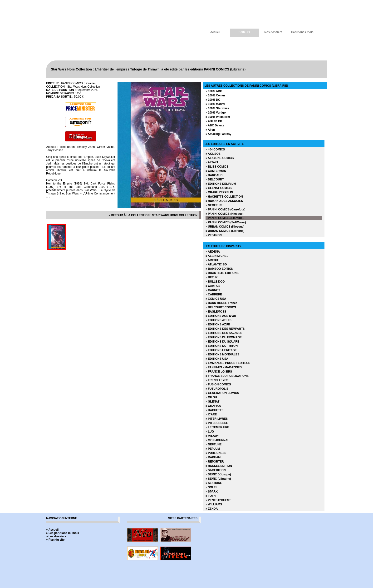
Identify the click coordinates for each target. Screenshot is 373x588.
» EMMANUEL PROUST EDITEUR (228, 363)
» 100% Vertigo (216, 113)
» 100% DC (213, 100)
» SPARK (212, 492)
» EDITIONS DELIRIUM (221, 184)
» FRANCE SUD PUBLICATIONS (227, 376)
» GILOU (211, 397)
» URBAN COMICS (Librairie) (225, 231)
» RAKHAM (213, 457)
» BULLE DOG (215, 282)
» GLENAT (212, 402)
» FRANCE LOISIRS (219, 372)
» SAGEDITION (216, 470)
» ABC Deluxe (215, 125)
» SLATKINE (214, 483)
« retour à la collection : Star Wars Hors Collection (153, 215)
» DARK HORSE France (221, 303)
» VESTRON (214, 235)
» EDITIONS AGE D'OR (221, 316)
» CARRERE (214, 294)
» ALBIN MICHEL (217, 256)
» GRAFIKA (213, 406)
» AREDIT (212, 260)
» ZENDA (212, 509)
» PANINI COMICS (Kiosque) (225, 214)
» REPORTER (215, 462)
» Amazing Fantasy (218, 134)
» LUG (210, 432)
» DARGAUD (214, 175)
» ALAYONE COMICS (220, 158)
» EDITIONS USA (217, 359)
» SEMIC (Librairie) (218, 479)
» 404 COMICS (215, 149)
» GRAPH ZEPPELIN (219, 192)
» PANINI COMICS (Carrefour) (225, 209)
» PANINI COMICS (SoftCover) (226, 222)
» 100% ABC (214, 91)
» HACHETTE (214, 410)
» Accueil (52, 530)
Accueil (215, 32)
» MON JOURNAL (217, 440)
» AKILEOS (213, 154)
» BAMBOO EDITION (219, 269)
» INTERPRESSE (217, 423)
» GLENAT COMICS (219, 188)
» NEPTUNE (213, 444)
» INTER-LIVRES (217, 419)
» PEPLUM (213, 449)
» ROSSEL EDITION (219, 466)
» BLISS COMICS (217, 167)
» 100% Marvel (215, 104)
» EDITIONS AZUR (218, 324)
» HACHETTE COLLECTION (224, 197)
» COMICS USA (216, 299)
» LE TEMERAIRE (217, 427)
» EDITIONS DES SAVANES (224, 333)
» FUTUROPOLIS (217, 389)
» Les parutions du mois (63, 533)
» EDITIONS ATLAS (218, 320)
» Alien (210, 130)
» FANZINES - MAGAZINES (224, 367)
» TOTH (211, 496)
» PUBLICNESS (216, 453)
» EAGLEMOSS (216, 312)
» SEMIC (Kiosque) (218, 474)
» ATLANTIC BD (216, 264)
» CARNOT (213, 290)
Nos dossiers (273, 32)
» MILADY (212, 436)
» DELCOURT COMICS (221, 307)
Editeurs (244, 32)
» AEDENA (213, 252)
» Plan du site (55, 540)
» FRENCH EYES (217, 380)
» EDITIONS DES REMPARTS (225, 329)
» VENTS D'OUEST (218, 500)
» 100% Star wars (217, 108)
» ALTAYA (212, 162)
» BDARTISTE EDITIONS (222, 273)
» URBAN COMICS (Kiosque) (225, 227)
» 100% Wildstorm (218, 117)
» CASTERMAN (216, 171)
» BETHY (212, 277)
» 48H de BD (214, 121)
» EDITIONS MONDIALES (222, 354)
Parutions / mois (302, 32)
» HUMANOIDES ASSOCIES (224, 201)
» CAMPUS (213, 286)
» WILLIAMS (214, 504)
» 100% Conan (215, 95)
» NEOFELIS (214, 205)
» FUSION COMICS (218, 384)
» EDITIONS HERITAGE (221, 350)
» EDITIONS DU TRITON (222, 346)
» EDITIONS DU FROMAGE (224, 337)
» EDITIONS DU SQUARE (222, 342)
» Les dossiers (56, 536)
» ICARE (211, 414)
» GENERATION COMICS (222, 393)
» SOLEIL (212, 487)
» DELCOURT (215, 179)
